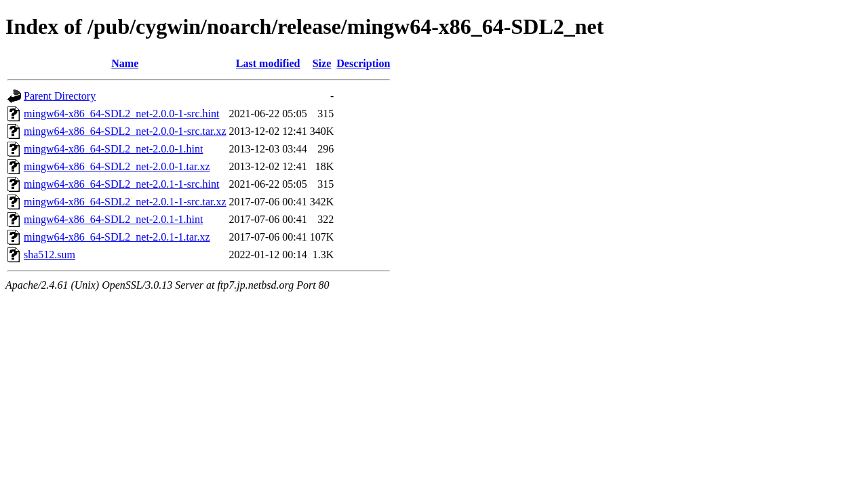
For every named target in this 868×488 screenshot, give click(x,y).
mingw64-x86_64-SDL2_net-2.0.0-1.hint (113, 149)
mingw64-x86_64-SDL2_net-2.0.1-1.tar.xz (117, 237)
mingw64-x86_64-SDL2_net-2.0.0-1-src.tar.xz (125, 131)
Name (125, 63)
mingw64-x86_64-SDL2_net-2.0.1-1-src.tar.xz (125, 202)
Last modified (268, 63)
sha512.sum (50, 255)
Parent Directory (60, 96)
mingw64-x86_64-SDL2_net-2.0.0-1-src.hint (121, 114)
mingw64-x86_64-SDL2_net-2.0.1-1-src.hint (121, 184)
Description (363, 63)
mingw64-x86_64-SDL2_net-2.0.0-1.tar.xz (117, 166)
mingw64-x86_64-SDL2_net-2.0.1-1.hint (113, 219)
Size (322, 63)
